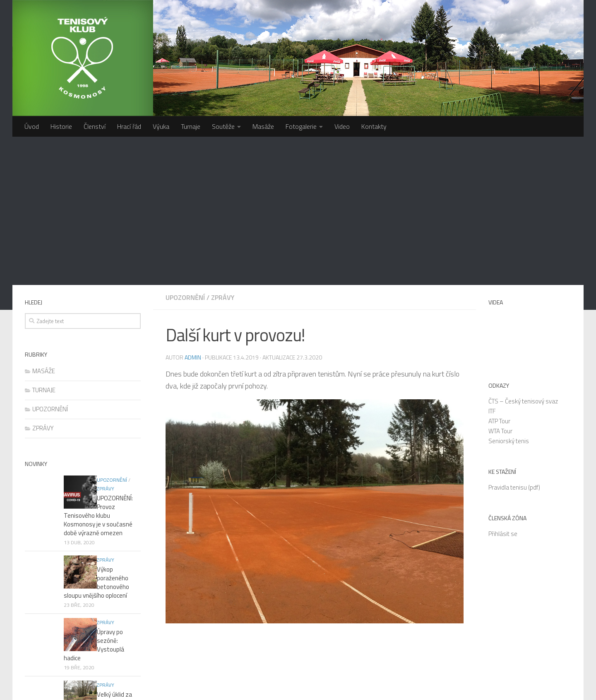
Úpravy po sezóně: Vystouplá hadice (102, 462)
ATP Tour (499, 273)
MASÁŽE (44, 223)
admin (193, 209)
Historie (61, 126)
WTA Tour (500, 283)
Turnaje (191, 126)
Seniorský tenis (509, 293)
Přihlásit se (503, 385)
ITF (492, 263)
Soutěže (223, 126)
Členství (95, 126)
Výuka (161, 126)
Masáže (263, 126)
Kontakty (374, 126)
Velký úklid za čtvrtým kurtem (93, 507)
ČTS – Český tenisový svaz (523, 253)
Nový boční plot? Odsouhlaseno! (85, 552)
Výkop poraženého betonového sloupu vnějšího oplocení (101, 412)
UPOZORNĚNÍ (185, 149)
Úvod (32, 126)
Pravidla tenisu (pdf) (514, 339)
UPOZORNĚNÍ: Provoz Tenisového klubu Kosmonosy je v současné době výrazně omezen (98, 354)
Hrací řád (129, 126)
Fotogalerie (301, 126)
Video (342, 126)
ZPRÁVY (223, 149)
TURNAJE (44, 242)
